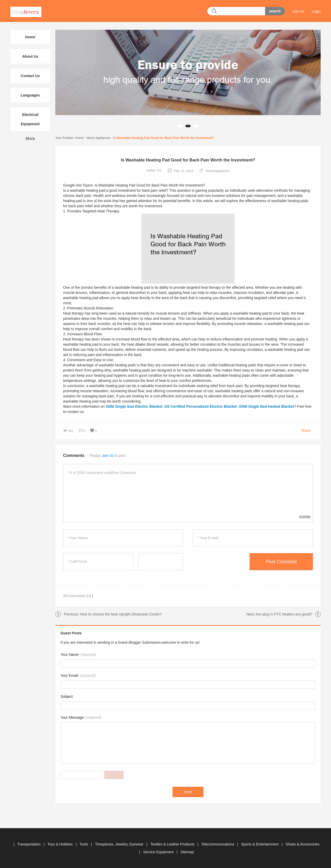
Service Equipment (159, 852)
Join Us (298, 11)
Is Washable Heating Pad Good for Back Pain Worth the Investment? (164, 138)
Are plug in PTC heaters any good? (284, 614)
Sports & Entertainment (260, 844)
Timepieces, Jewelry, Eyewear (120, 844)
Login (316, 11)
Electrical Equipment (30, 119)
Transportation (29, 844)
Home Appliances (98, 138)
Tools (84, 844)
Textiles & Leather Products (173, 844)
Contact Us (30, 76)
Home (79, 138)
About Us (30, 56)
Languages (30, 95)
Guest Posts (71, 633)
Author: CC (154, 170)
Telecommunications (218, 844)
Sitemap (187, 852)
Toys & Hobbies (61, 844)
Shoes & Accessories (303, 844)
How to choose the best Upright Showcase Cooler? (121, 614)
